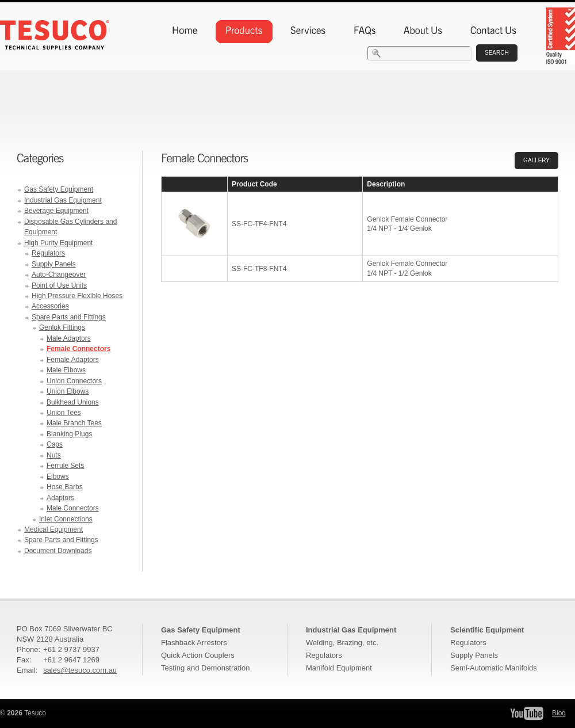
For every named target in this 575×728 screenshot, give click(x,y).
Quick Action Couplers (198, 655)
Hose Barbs (65, 487)
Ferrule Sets (65, 466)
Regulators (48, 253)
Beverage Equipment (56, 211)
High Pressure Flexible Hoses (77, 296)
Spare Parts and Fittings (69, 317)
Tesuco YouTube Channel (527, 713)
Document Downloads (58, 551)
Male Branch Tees (74, 423)
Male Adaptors (69, 338)
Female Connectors (78, 349)
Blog (559, 713)
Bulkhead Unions (73, 402)
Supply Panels (54, 264)
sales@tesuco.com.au (80, 670)
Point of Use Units (59, 285)
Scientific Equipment (487, 630)
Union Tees (64, 413)
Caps (55, 444)
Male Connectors (73, 508)
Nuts (54, 455)
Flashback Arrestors (194, 643)
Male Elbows (66, 370)
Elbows (58, 477)
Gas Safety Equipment (59, 189)
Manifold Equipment (339, 668)
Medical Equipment (53, 529)
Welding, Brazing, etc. (342, 643)
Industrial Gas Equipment (63, 200)
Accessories (50, 306)
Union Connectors (74, 381)
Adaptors (60, 498)
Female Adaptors (73, 360)
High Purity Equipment (58, 243)
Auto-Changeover (59, 275)
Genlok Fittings (62, 327)
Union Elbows (68, 391)
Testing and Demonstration (205, 668)
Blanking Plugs (69, 434)
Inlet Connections (66, 519)
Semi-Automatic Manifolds (494, 668)
